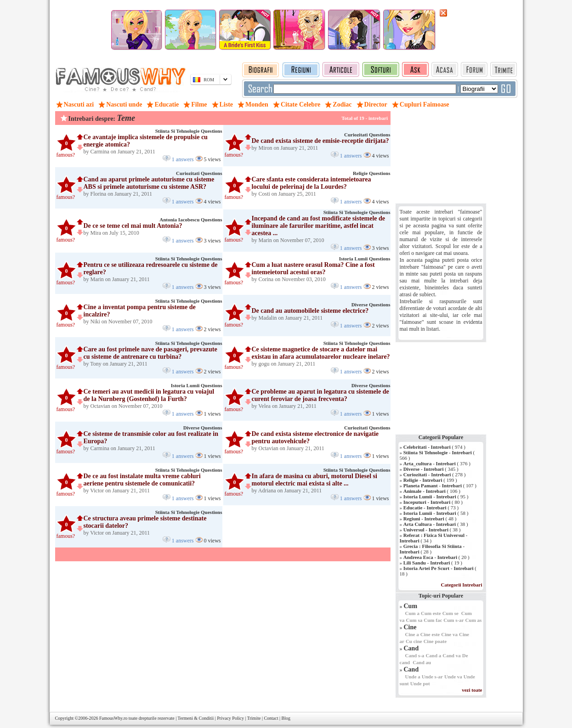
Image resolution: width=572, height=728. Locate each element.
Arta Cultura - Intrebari (430, 524)
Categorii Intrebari (462, 585)
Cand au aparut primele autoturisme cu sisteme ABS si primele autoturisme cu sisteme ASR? (149, 183)
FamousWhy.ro (113, 718)
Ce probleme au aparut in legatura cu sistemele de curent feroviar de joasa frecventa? (320, 395)
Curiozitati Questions (367, 135)
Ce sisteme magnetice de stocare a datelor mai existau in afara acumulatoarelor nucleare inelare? (321, 353)
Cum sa (414, 620)
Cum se (450, 613)
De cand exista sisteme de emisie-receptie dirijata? (320, 141)
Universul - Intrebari (426, 530)
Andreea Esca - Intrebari (430, 557)
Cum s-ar (453, 620)
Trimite (254, 718)
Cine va (449, 634)
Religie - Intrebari (423, 480)
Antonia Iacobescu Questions (191, 220)
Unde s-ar (432, 677)
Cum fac (433, 620)
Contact (271, 718)
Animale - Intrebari (425, 491)
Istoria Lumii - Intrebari (430, 497)
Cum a (412, 613)
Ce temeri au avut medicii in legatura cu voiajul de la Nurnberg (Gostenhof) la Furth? (149, 395)
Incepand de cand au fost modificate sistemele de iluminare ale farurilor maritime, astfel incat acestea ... (319, 226)
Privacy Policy (230, 718)
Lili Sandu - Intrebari (427, 563)
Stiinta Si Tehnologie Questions (189, 131)
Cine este (430, 634)
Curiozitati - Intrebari (427, 474)
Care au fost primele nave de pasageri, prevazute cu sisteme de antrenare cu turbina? (150, 353)
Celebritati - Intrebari (427, 447)
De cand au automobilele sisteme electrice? (310, 311)
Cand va (451, 655)
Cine (410, 627)
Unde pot (420, 683)
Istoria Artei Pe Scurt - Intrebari (439, 568)
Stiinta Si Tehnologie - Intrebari (438, 452)
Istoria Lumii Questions (365, 259)
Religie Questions (372, 173)
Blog (286, 718)
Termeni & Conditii (196, 718)
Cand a (433, 655)
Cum (411, 606)
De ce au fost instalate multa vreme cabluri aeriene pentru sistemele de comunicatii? (142, 480)
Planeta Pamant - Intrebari (433, 485)
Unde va (453, 677)
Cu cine (414, 641)
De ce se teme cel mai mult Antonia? (133, 226)
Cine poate (435, 641)
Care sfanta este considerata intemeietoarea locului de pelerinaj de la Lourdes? (311, 183)
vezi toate (472, 690)
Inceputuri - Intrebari (427, 502)
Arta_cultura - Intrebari (430, 463)
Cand (411, 648)
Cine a (412, 634)
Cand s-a (415, 655)
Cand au (422, 662)
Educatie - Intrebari (425, 508)
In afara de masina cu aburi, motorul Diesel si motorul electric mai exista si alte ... (314, 480)
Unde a (413, 677)
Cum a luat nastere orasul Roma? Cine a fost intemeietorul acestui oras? (313, 268)
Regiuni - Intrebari (424, 519)
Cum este (431, 613)
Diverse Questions (371, 305)
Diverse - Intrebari (424, 469)
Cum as (474, 620)
